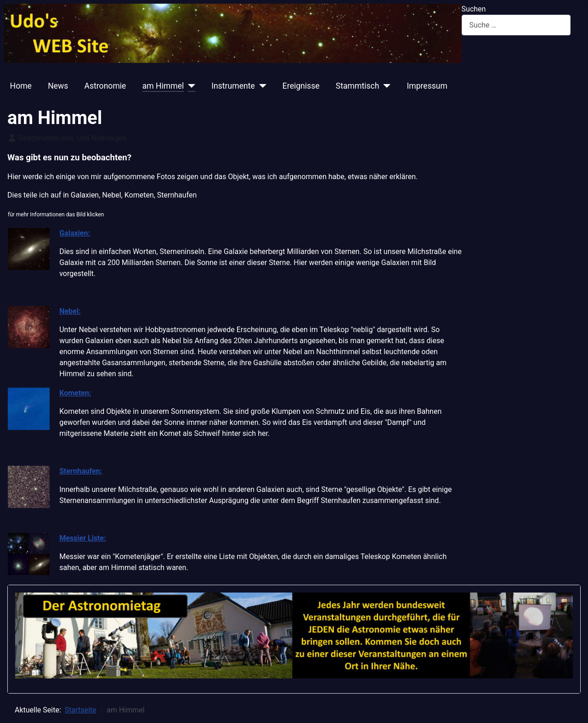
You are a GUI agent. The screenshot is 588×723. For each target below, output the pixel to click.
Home (21, 86)
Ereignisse (301, 86)
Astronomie (105, 86)
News (58, 86)
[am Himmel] (189, 86)
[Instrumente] (261, 86)
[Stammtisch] (385, 86)
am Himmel (163, 86)
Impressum (427, 86)
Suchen (474, 9)
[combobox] (516, 25)
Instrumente (233, 86)
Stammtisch (358, 86)
